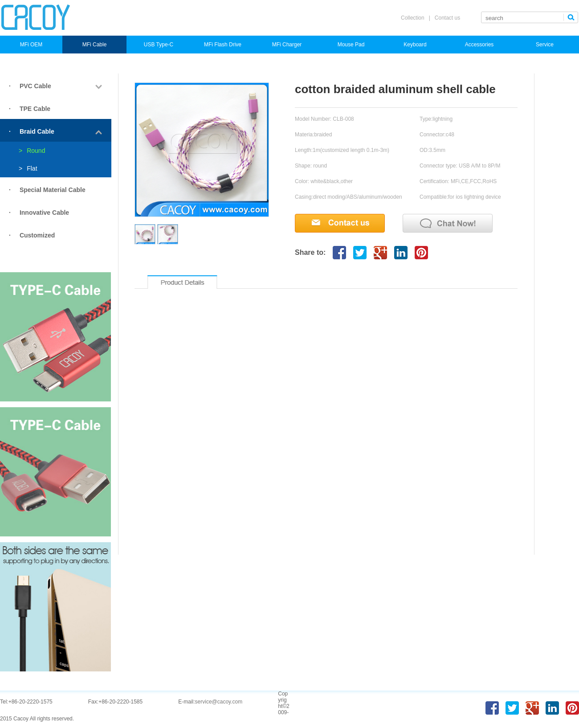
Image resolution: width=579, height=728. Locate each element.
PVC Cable (35, 86)
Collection (413, 18)
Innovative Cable (44, 213)
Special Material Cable (53, 190)
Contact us (447, 18)
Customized (37, 235)
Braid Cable (37, 131)
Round (32, 151)
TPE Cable (35, 109)
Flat (28, 168)
